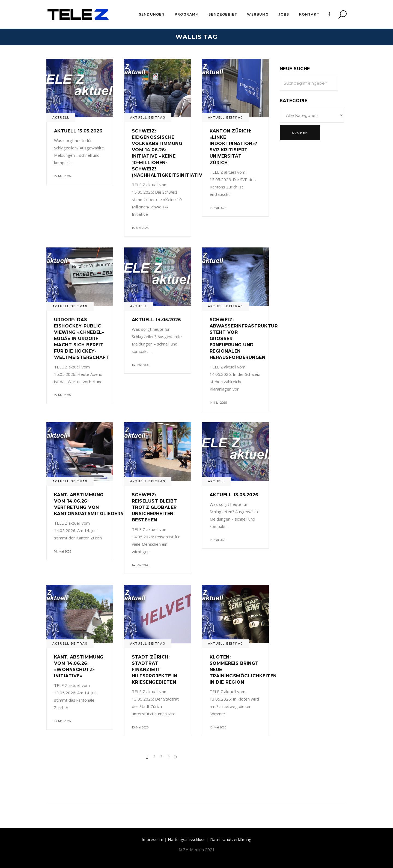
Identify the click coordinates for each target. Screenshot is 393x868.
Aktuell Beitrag (148, 118)
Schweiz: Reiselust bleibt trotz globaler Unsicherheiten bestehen (154, 507)
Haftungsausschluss (187, 839)
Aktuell (61, 118)
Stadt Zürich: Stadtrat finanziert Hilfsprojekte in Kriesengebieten (155, 670)
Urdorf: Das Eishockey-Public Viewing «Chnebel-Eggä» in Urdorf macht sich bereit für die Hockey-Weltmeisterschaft (81, 339)
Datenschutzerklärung (231, 839)
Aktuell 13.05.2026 (234, 495)
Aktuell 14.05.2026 (157, 320)
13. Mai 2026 (218, 540)
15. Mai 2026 (62, 176)
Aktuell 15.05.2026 (78, 131)
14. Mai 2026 (140, 365)
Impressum (152, 839)
